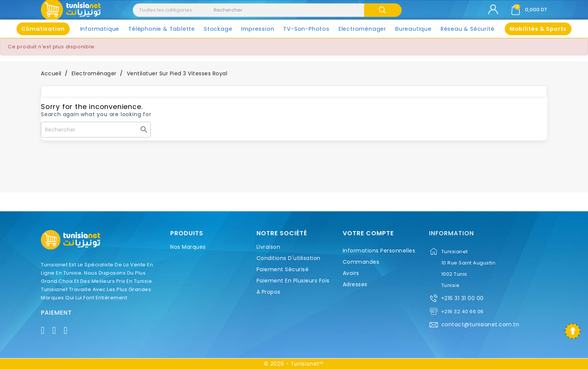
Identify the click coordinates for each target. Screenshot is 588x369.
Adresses (355, 284)
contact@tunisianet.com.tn (480, 324)
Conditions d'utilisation (289, 258)
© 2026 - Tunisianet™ (294, 364)
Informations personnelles (379, 251)
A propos (268, 292)
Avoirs (351, 273)
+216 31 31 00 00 (462, 298)
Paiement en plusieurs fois (293, 281)
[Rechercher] (96, 130)
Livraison (268, 247)
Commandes (361, 262)
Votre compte (368, 233)
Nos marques (188, 247)
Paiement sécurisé (283, 269)
